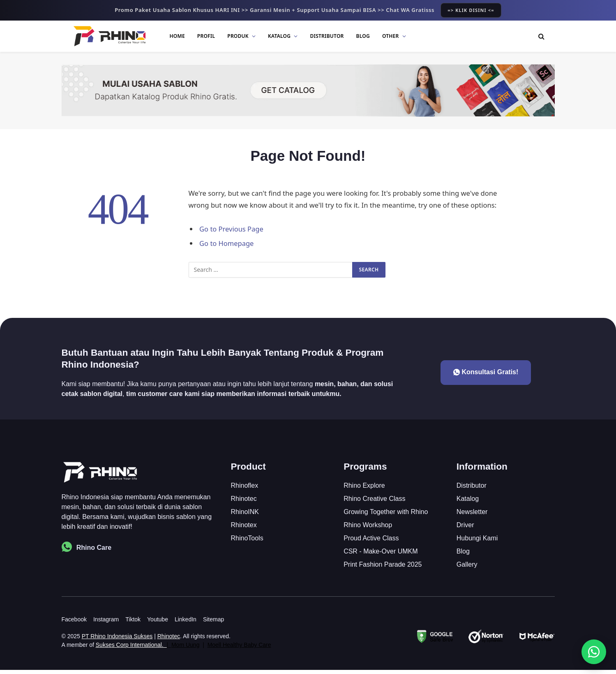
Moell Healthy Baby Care (239, 649)
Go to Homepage (227, 243)
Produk (238, 36)
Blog (363, 36)
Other (391, 36)
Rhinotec (169, 640)
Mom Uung (185, 649)
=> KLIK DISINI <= (471, 10)
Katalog (279, 36)
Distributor (327, 36)
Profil (206, 36)
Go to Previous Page (232, 229)
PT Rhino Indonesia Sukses (117, 640)
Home (177, 36)
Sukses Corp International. (130, 649)
